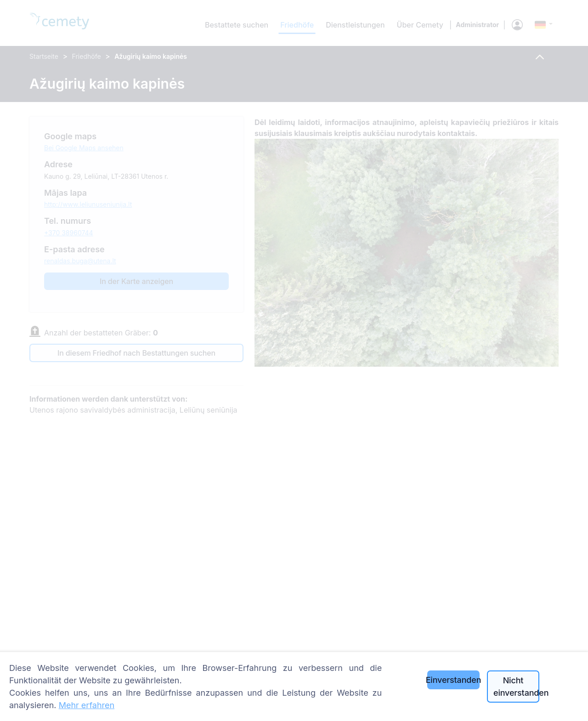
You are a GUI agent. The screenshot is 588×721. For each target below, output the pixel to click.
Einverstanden (453, 680)
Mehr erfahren (87, 705)
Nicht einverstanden (516, 687)
